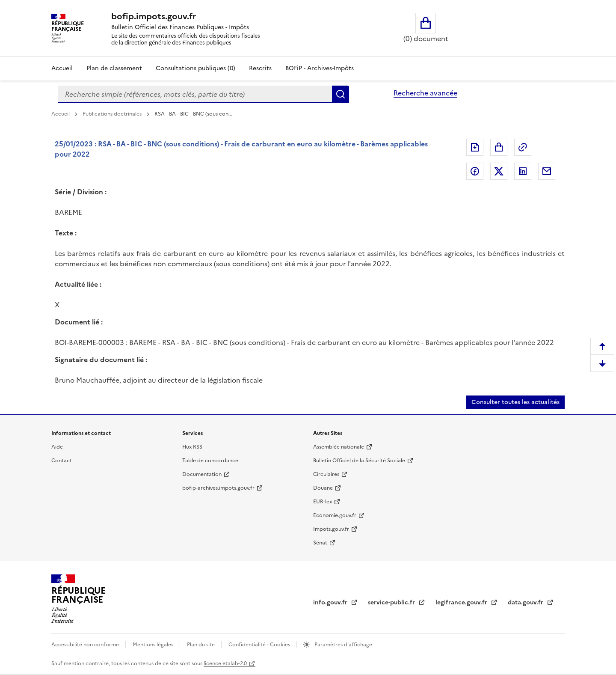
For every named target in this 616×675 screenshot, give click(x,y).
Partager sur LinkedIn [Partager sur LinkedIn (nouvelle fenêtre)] (523, 171)
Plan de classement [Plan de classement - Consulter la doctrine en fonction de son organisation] (114, 68)
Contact (62, 461)
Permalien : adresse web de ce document (523, 147)
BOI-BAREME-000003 (89, 342)
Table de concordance (210, 461)
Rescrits (260, 68)
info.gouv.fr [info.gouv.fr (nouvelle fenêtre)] (331, 602)
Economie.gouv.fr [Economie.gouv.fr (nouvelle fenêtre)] (335, 515)
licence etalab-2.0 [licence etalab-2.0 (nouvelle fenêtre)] (225, 663)
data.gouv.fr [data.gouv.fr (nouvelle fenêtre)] (526, 602)
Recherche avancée (425, 93)
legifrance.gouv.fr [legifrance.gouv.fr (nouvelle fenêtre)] (462, 602)
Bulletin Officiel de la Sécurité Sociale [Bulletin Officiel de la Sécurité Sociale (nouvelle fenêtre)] (359, 461)
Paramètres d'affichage (343, 645)
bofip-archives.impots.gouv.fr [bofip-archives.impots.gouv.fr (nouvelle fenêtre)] (218, 488)
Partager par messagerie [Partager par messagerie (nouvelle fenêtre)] (547, 171)
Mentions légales (154, 645)
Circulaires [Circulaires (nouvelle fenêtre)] (326, 474)
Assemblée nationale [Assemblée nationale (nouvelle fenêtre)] (339, 447)
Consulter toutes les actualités (515, 402)
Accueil (62, 68)
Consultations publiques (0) (195, 68)
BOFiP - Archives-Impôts (320, 68)
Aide (57, 447)
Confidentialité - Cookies (260, 645)
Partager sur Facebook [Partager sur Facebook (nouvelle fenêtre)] (475, 171)
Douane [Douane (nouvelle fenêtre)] (323, 488)
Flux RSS (192, 447)
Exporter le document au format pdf (475, 147)
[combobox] (195, 94)
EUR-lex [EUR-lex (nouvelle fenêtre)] (323, 502)
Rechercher (341, 94)
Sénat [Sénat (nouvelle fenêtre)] (320, 543)
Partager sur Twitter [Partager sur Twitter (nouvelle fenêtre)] (499, 171)
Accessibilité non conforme (86, 645)
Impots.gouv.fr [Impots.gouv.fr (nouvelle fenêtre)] (331, 529)
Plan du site (201, 645)
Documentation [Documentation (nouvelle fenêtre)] (202, 474)
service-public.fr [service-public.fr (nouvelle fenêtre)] (392, 602)
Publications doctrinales (113, 114)
